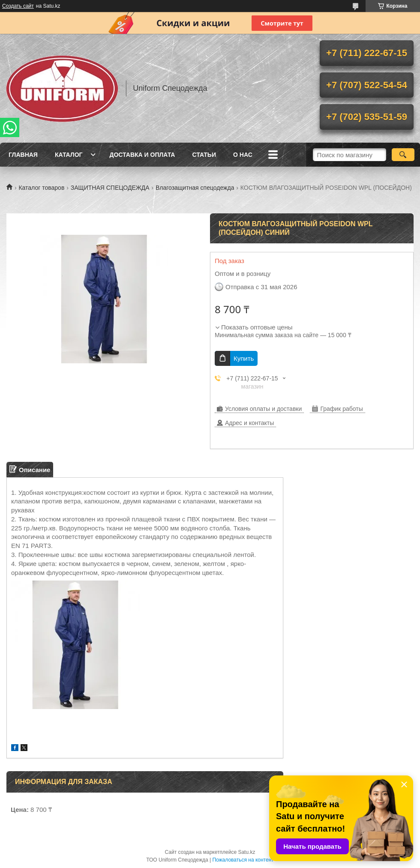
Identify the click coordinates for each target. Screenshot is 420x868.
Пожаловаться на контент (243, 860)
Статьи (204, 155)
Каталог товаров (41, 188)
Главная (23, 155)
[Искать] (403, 155)
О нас (243, 155)
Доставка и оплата (142, 155)
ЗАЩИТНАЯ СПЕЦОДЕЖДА (110, 188)
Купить (244, 358)
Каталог (69, 155)
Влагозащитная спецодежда (195, 188)
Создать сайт (18, 6)
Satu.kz (246, 852)
